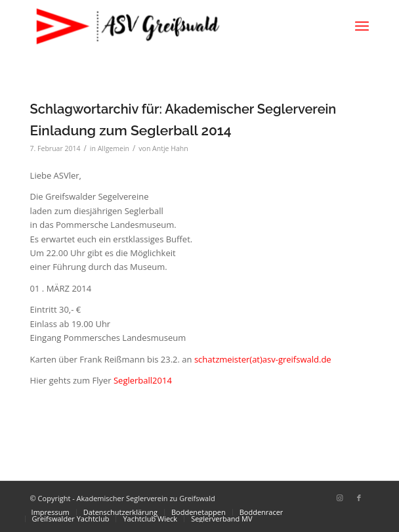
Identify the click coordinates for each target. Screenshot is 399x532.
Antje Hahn (170, 148)
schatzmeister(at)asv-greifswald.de (263, 359)
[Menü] (362, 26)
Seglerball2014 (143, 380)
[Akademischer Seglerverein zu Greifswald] (166, 26)
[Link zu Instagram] (339, 498)
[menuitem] (362, 26)
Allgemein (114, 148)
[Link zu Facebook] (359, 498)
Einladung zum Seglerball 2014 (131, 130)
